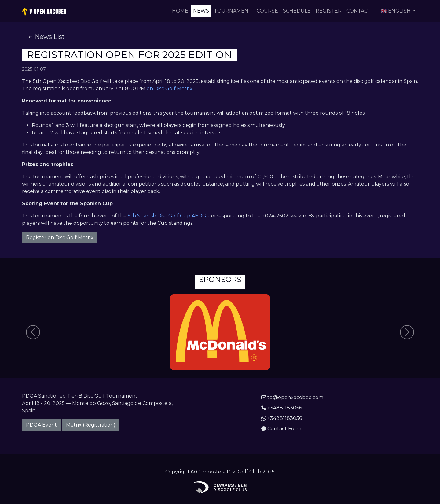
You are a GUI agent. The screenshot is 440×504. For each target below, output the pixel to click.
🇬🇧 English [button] (396, 11)
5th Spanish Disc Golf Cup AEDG (167, 216)
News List (46, 37)
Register (329, 11)
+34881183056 (282, 408)
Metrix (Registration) (91, 425)
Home (180, 11)
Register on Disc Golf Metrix (60, 237)
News (201, 11)
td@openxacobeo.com (292, 397)
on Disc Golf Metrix (170, 89)
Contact (359, 11)
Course (267, 11)
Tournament (233, 11)
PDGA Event (41, 425)
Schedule (297, 11)
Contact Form (281, 429)
